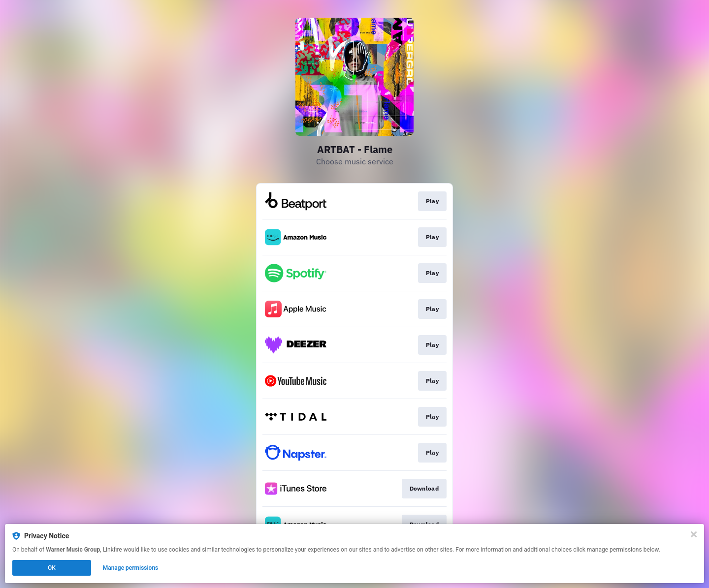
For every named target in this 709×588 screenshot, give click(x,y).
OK (52, 568)
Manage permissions (131, 568)
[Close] (694, 534)
